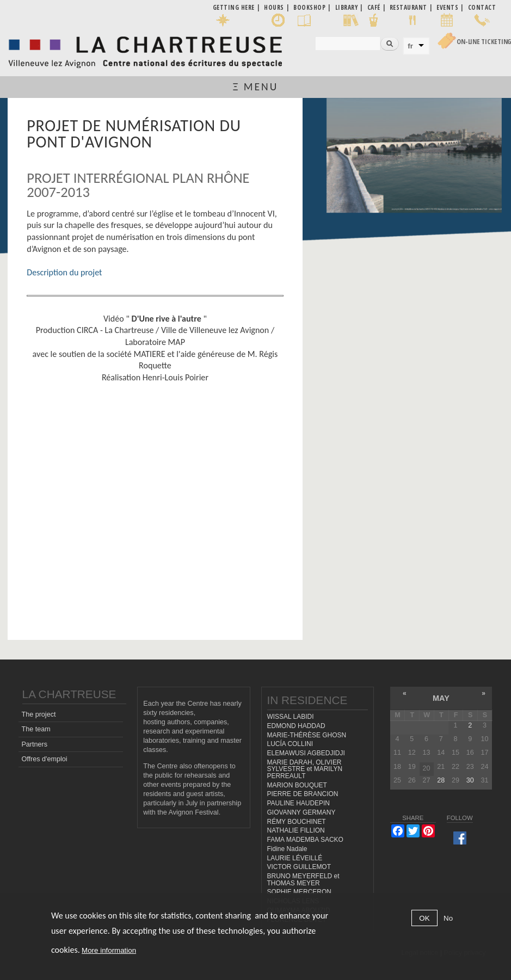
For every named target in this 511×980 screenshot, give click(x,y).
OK (424, 918)
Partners (34, 744)
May (441, 698)
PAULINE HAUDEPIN (299, 803)
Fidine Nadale (287, 849)
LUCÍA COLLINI (290, 744)
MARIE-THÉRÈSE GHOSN (307, 735)
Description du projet (64, 272)
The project (38, 714)
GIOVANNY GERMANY (301, 812)
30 (470, 780)
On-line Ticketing (484, 42)
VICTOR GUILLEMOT (299, 867)
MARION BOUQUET (297, 785)
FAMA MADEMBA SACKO (305, 840)
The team (36, 729)
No (448, 918)
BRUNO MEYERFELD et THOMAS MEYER (303, 880)
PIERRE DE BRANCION (303, 794)
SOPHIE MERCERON (299, 892)
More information (109, 950)
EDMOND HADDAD (296, 726)
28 (441, 780)
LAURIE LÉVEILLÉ (295, 858)
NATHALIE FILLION (296, 830)
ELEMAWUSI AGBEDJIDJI (306, 753)
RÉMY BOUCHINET (297, 822)
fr (410, 46)
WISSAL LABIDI (291, 717)
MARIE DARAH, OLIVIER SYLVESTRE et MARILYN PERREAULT (305, 769)
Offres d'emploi (44, 759)
